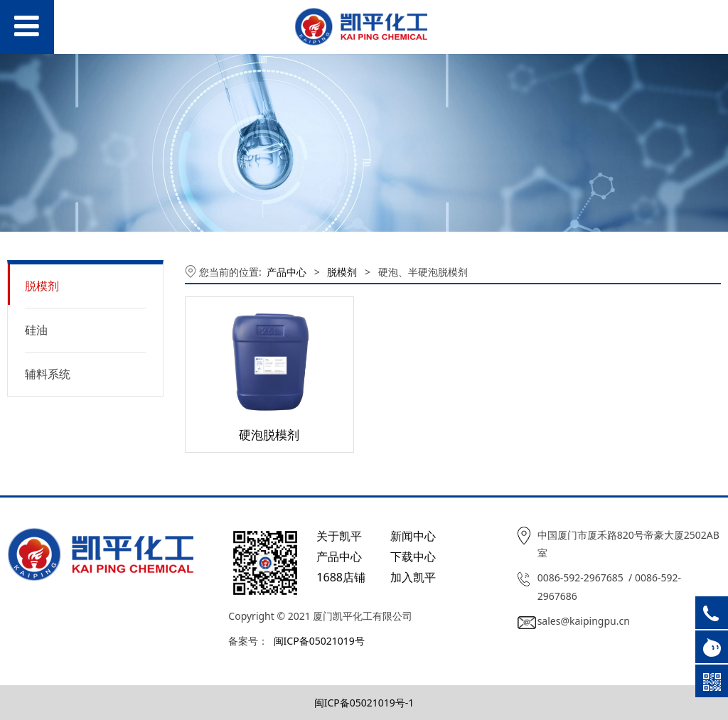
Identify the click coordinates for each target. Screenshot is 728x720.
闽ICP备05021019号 (319, 641)
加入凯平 (413, 577)
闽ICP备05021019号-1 (364, 703)
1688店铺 (341, 577)
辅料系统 (48, 374)
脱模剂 (42, 286)
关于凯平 (339, 536)
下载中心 (413, 557)
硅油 (36, 330)
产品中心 (287, 272)
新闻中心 (413, 536)
